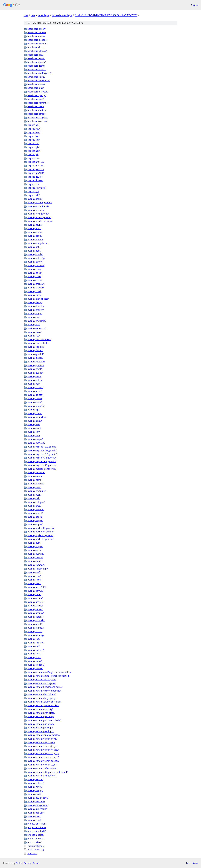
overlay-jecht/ (34, 391)
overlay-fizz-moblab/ (38, 343)
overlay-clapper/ (36, 288)
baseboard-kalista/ (37, 69)
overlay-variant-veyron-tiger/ (42, 765)
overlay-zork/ (34, 820)
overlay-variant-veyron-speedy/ (43, 761)
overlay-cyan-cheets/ (38, 299)
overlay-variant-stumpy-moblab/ (44, 735)
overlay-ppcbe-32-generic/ (41, 528)
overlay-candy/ (35, 262)
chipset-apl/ (33, 125)
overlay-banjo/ (35, 236)
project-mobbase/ (37, 827)
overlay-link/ (34, 432)
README (32, 853)
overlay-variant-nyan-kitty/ (41, 716)
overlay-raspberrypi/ (38, 569)
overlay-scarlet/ (35, 602)
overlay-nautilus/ (36, 484)
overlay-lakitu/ (35, 421)
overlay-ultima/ (35, 668)
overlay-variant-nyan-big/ (40, 709)
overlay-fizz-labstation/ (39, 339)
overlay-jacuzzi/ (35, 387)
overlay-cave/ (34, 269)
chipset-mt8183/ (36, 166)
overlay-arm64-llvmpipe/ (40, 221)
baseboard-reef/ (36, 106)
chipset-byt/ (33, 136)
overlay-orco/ (34, 506)
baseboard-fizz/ (35, 47)
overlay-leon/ (34, 428)
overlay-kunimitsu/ (37, 417)
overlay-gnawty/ (36, 365)
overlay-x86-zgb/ (36, 813)
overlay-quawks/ (36, 554)
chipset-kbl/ (33, 158)
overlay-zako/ (34, 816)
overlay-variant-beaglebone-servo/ (45, 687)
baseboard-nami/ (36, 84)
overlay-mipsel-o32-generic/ (42, 465)
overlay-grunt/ (35, 369)
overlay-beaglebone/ (38, 243)
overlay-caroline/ (36, 265)
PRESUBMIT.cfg (36, 850)
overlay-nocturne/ (37, 491)
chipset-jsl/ (33, 154)
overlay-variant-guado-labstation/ (44, 702)
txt (188, 863)
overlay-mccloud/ (36, 443)
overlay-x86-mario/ (37, 809)
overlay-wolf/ (34, 794)
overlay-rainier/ (35, 557)
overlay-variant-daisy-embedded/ (44, 691)
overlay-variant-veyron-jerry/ (42, 746)
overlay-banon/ (35, 240)
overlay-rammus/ (36, 565)
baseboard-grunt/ (36, 58)
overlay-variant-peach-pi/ (40, 728)
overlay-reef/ (34, 572)
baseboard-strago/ (37, 114)
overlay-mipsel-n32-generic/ (42, 458)
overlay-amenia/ (36, 210)
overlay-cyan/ (34, 295)
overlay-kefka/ (35, 398)
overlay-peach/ (35, 517)
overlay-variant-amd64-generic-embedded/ (49, 672)
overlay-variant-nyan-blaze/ (41, 713)
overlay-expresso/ (37, 328)
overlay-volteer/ (35, 783)
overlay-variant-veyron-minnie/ (43, 757)
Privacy (27, 863)
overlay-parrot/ (35, 513)
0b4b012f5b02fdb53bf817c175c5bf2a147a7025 (106, 15)
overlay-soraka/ (35, 617)
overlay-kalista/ (35, 395)
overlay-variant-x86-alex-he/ (42, 768)
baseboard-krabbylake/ (39, 73)
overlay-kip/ (33, 410)
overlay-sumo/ (35, 631)
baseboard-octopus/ (38, 92)
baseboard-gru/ (35, 55)
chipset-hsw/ (34, 151)
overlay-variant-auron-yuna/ (42, 683)
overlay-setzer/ (35, 609)
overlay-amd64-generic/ (40, 202)
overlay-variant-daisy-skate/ (42, 694)
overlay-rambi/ (35, 561)
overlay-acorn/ (35, 199)
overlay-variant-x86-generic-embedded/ (48, 772)
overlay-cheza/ (35, 280)
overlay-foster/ (35, 350)
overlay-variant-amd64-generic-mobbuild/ (49, 676)
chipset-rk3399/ (35, 180)
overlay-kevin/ (35, 402)
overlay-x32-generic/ (38, 798)
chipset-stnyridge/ (37, 188)
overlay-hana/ (34, 376)
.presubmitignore (36, 846)
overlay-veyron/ (35, 779)
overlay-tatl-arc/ (36, 650)
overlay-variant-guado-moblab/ (43, 705)
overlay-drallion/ (36, 310)
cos (26, 15)
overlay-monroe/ (36, 472)
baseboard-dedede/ (37, 40)
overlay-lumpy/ (35, 439)
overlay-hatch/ (35, 380)
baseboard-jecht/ (36, 66)
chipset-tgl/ (33, 191)
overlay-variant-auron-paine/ (42, 679)
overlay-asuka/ (35, 225)
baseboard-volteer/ (37, 121)
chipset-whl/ (34, 195)
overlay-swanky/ (36, 635)
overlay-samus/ (35, 591)
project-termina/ (36, 839)
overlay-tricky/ (35, 661)
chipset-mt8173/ (36, 162)
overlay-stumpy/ (36, 628)
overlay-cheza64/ (36, 284)
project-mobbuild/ (37, 831)
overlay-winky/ (35, 787)
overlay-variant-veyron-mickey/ (43, 750)
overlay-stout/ (35, 624)
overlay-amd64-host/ (38, 206)
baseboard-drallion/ (37, 44)
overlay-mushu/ (35, 476)
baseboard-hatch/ (37, 62)
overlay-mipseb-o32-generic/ (42, 454)
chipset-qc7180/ (36, 173)
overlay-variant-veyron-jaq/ (41, 742)
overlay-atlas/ (34, 228)
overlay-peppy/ (35, 520)
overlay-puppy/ (35, 546)
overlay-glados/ (35, 358)
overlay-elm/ (34, 317)
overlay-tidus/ (34, 657)
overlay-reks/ (34, 576)
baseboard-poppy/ (37, 95)
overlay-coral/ (34, 291)
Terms (36, 863)
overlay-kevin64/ (36, 406)
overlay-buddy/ (35, 254)
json (195, 863)
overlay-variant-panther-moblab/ (44, 720)
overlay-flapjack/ (36, 347)
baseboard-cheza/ (37, 32)
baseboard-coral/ (36, 36)
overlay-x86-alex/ (36, 802)
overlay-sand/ (34, 594)
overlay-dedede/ (36, 306)
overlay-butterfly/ (36, 258)
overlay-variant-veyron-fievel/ (42, 739)
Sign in (195, 5)
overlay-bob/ (34, 247)
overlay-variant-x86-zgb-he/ (41, 776)
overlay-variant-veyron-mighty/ (43, 753)
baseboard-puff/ (36, 99)
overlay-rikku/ (34, 583)
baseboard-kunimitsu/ (39, 80)
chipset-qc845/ (35, 177)
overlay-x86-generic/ (38, 805)
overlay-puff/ (34, 543)
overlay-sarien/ (35, 598)
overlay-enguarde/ (37, 321)
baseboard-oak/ (36, 88)
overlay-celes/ (35, 273)
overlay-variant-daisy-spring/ (42, 698)
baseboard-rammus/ (38, 103)
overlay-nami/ (34, 480)
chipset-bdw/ (34, 129)
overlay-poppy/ (35, 524)
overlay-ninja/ (34, 487)
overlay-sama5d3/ (37, 587)
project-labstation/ (37, 824)
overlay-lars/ (34, 424)
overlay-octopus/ (36, 502)
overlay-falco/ (34, 332)
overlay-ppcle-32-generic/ (40, 535)
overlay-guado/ (35, 373)
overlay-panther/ (36, 509)
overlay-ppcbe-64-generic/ (41, 532)
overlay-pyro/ (34, 550)
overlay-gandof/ (36, 354)
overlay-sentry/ (35, 606)
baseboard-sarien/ (37, 110)
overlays (44, 15)
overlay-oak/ (34, 498)
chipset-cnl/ (33, 143)
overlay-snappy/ (36, 613)
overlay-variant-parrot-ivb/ (41, 724)
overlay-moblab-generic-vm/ (42, 469)
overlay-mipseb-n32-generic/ (42, 447)
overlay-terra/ (34, 654)
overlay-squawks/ (36, 620)
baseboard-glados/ (37, 51)
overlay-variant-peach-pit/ (41, 731)
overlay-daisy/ (35, 302)
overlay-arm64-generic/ (39, 217)
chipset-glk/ (33, 147)
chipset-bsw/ (34, 132)
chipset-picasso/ (36, 169)
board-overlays (62, 15)
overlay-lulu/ (34, 435)
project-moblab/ (36, 835)
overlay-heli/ (34, 384)
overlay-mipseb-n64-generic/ (42, 450)
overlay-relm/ (34, 580)
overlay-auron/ (35, 232)
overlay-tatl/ (34, 646)
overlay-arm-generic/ (38, 214)
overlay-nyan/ (34, 495)
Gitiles (19, 863)
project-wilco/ (34, 842)
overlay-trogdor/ (36, 665)
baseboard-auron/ (37, 29)
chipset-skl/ (33, 184)
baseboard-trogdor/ (38, 118)
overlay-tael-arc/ (36, 643)
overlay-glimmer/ (36, 362)
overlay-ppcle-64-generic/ (40, 539)
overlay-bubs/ (34, 251)
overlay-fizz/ (34, 336)
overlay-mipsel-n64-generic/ (42, 461)
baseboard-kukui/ (36, 77)
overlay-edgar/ (35, 313)
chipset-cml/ (34, 140)
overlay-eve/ (34, 324)
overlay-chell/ (34, 276)
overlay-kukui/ (35, 413)
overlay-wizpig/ (35, 790)
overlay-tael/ (34, 639)
